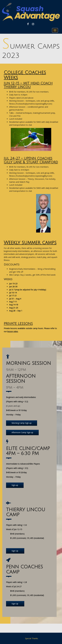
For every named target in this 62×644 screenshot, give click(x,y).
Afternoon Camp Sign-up (22, 432)
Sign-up (15, 485)
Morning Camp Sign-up (22, 423)
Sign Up (15, 551)
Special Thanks (32, 638)
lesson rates (13, 331)
